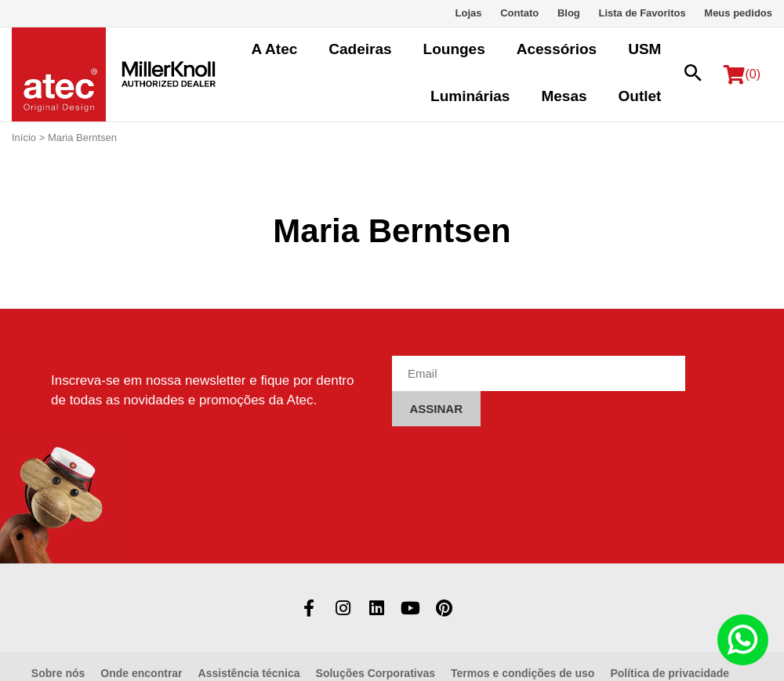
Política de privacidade (670, 673)
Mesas (564, 96)
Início (24, 138)
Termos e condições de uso (523, 673)
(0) (742, 74)
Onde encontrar (141, 673)
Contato (519, 13)
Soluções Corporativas (376, 673)
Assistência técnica (249, 673)
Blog (569, 13)
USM (644, 49)
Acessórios (557, 49)
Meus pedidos (738, 13)
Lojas (469, 13)
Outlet (640, 96)
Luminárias (470, 96)
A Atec (275, 49)
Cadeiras (360, 49)
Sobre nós (58, 673)
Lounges (454, 49)
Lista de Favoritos (642, 13)
